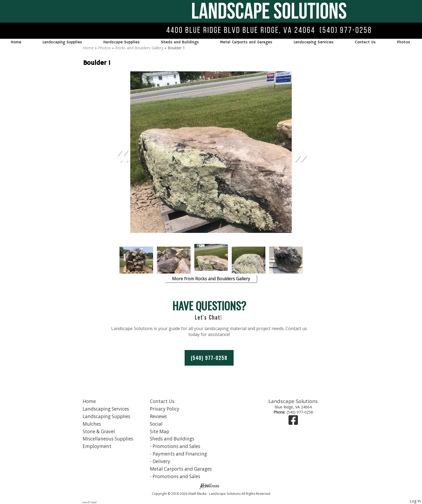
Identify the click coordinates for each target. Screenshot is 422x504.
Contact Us (365, 42)
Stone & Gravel (99, 431)
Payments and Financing (180, 454)
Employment (97, 446)
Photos (404, 42)
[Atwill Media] (211, 486)
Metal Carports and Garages (246, 42)
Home (16, 42)
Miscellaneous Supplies (108, 439)
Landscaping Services (314, 42)
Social (156, 424)
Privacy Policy (165, 409)
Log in (415, 501)
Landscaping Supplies (62, 42)
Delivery (161, 461)
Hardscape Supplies (122, 42)
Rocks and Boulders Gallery (139, 48)
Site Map (160, 431)
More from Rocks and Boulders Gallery (211, 279)
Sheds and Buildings (180, 42)
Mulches (92, 424)
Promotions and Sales (176, 446)
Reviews (158, 416)
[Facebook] (293, 423)
